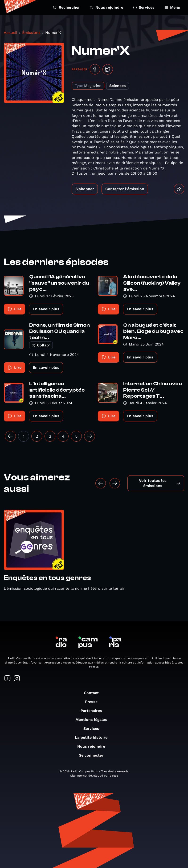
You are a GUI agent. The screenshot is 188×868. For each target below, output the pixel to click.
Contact (94, 693)
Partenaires (94, 711)
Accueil (10, 33)
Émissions (31, 33)
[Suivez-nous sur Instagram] (17, 679)
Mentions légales (94, 720)
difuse (114, 776)
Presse (94, 702)
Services (144, 7)
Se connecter (94, 755)
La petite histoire (94, 737)
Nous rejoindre (106, 7)
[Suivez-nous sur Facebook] (8, 679)
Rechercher (66, 7)
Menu (172, 7)
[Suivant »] (90, 436)
